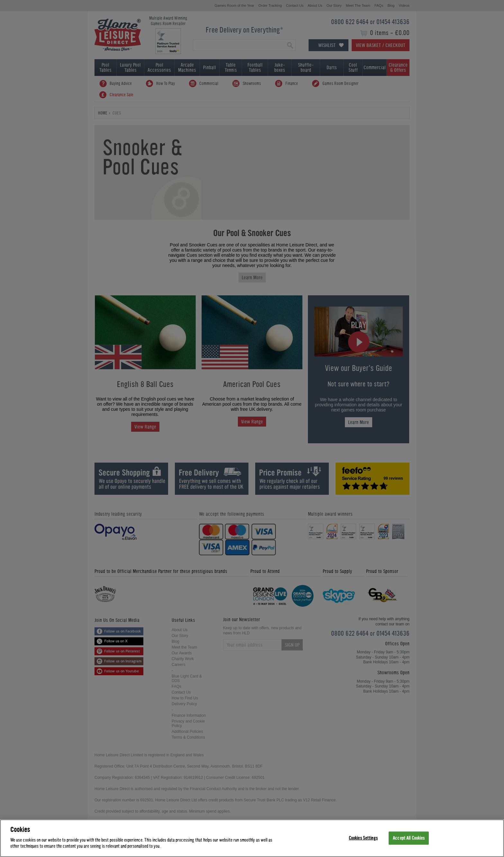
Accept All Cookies (409, 838)
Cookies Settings (363, 838)
